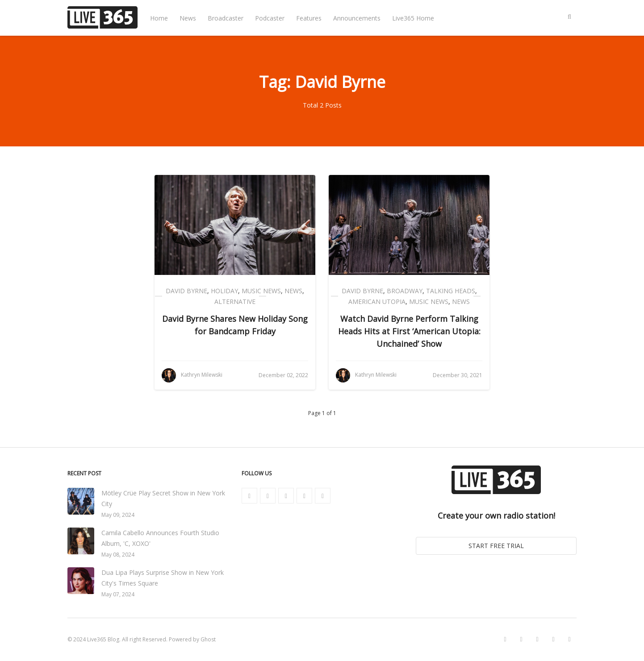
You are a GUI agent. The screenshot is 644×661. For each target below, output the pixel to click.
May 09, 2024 (118, 515)
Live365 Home (413, 18)
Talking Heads (451, 291)
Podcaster (270, 18)
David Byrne (186, 291)
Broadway (405, 291)
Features (309, 18)
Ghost (208, 639)
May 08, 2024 (118, 555)
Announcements (357, 18)
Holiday (224, 291)
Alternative (235, 301)
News (188, 18)
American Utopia (377, 301)
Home (159, 18)
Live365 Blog (103, 639)
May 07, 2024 (118, 594)
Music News (261, 291)
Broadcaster (226, 18)
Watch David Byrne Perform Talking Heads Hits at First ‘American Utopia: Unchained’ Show (409, 331)
